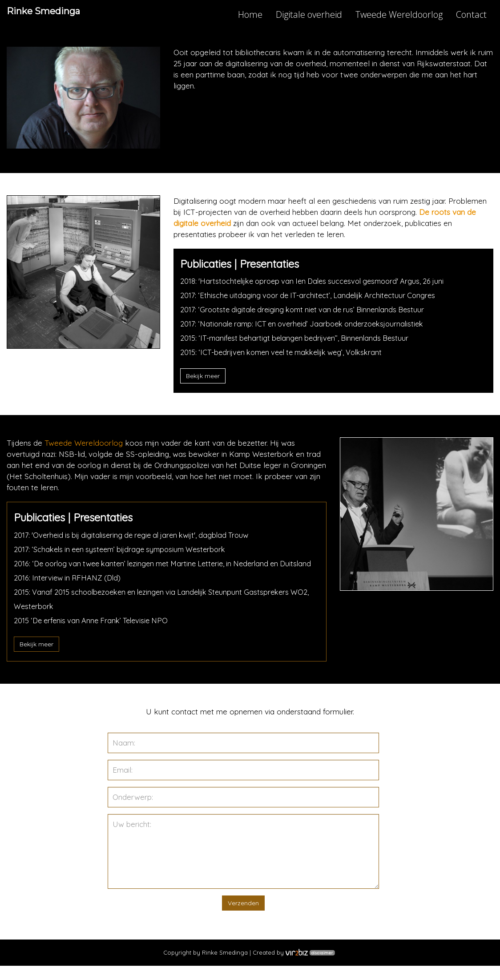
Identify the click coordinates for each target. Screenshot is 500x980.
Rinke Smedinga (61, 15)
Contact (471, 14)
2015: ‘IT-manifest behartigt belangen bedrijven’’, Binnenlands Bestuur (299, 338)
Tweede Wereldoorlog (399, 14)
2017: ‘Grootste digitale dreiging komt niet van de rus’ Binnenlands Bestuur (308, 309)
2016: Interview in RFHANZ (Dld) (69, 592)
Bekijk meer (203, 376)
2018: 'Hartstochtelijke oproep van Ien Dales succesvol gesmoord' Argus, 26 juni (318, 281)
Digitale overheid (309, 14)
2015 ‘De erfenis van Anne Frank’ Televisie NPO (95, 635)
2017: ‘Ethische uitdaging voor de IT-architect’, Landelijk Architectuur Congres (313, 295)
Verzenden (243, 917)
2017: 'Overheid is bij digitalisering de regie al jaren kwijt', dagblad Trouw (137, 535)
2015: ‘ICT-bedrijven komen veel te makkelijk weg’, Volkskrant (288, 352)
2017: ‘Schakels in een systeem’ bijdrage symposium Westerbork (125, 549)
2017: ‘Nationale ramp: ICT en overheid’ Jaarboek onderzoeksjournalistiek (308, 324)
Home (250, 14)
